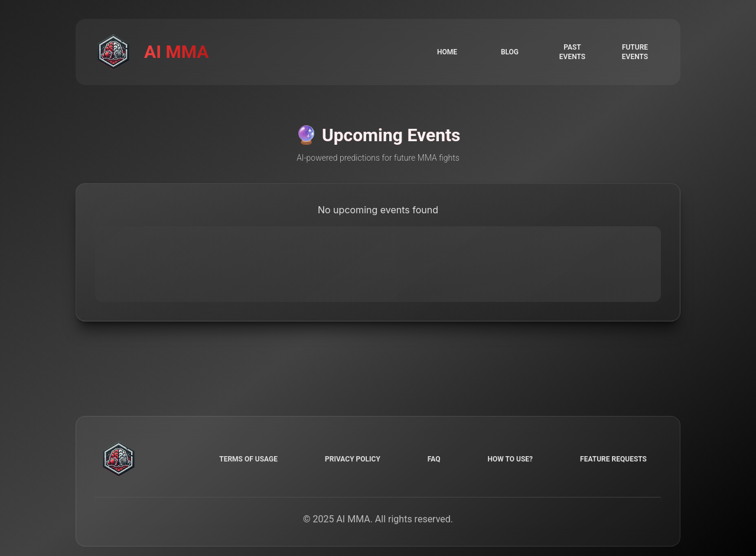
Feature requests (613, 459)
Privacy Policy (353, 459)
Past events (572, 52)
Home (447, 52)
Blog (510, 52)
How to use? (510, 459)
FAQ (434, 459)
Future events (635, 52)
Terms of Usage (248, 459)
